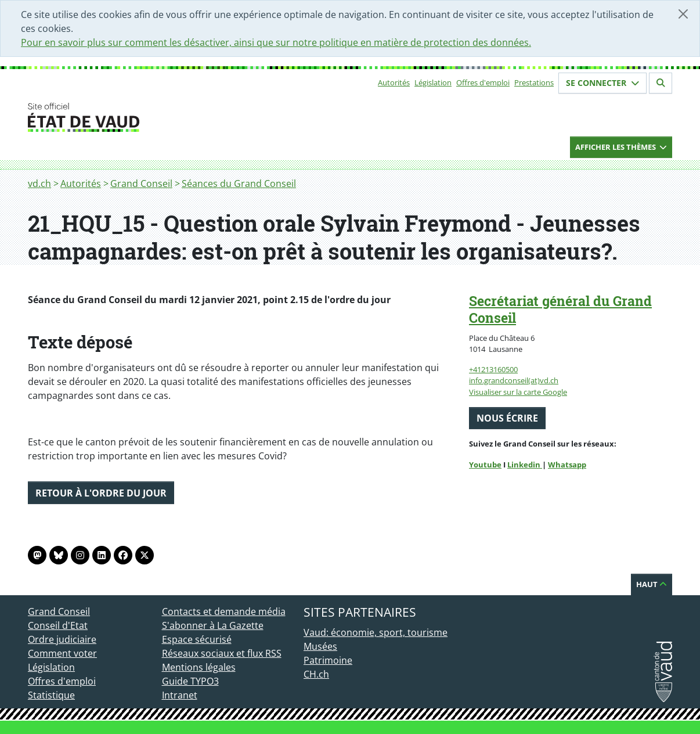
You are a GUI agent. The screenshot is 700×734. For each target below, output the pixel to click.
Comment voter (62, 653)
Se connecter (602, 83)
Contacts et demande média (224, 611)
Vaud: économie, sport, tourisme (376, 632)
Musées (320, 646)
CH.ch (316, 674)
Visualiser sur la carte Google (518, 392)
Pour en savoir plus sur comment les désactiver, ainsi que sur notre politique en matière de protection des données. (276, 42)
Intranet (180, 695)
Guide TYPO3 (190, 681)
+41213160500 (493, 369)
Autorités (394, 82)
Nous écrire (507, 418)
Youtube (485, 465)
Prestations (534, 82)
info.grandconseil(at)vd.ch (514, 380)
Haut (652, 584)
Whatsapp (567, 465)
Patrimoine (328, 660)
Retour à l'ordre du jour (101, 493)
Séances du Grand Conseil (239, 183)
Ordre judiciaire (62, 639)
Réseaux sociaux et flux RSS (222, 653)
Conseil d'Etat (58, 625)
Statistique (51, 695)
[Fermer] (683, 14)
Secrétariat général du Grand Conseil (560, 309)
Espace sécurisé (197, 639)
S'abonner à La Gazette (213, 625)
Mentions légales (199, 667)
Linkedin (525, 465)
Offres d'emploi (483, 82)
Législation (433, 82)
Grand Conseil (141, 183)
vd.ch (39, 183)
